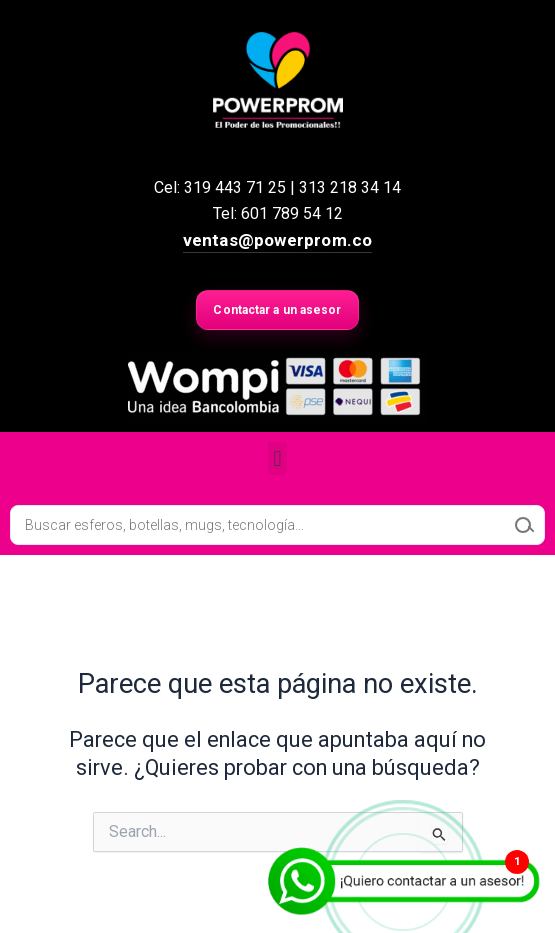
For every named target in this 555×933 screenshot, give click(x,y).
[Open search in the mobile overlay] (277, 525)
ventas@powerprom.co (278, 240)
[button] (277, 458)
